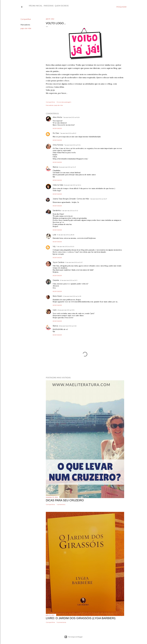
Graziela (56, 280)
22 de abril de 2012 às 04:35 (72, 296)
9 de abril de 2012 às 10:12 (70, 211)
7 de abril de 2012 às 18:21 (68, 133)
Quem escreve (62, 6)
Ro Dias (56, 133)
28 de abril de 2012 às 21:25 (68, 326)
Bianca (55, 167)
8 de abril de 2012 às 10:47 (67, 167)
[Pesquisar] (121, 7)
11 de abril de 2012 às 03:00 (65, 246)
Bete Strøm (57, 296)
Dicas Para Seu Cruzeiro (65, 500)
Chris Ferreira (58, 145)
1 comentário (61, 504)
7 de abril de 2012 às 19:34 (72, 145)
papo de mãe (26, 28)
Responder (57, 128)
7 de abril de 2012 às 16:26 (71, 117)
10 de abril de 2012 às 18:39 (66, 235)
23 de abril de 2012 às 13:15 (66, 310)
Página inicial (36, 6)
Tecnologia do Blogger (74, 637)
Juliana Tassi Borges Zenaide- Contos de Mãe (71, 199)
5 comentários (61, 622)
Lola (54, 235)
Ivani (55, 310)
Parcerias (49, 6)
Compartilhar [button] (26, 19)
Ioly (54, 246)
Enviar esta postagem (64, 102)
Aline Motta (57, 117)
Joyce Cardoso (59, 262)
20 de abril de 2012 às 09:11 (69, 280)
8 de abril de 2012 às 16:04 (73, 185)
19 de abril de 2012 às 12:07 (74, 262)
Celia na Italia (58, 185)
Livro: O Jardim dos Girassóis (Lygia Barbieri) (81, 618)
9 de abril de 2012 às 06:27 (98, 199)
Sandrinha (57, 211)
